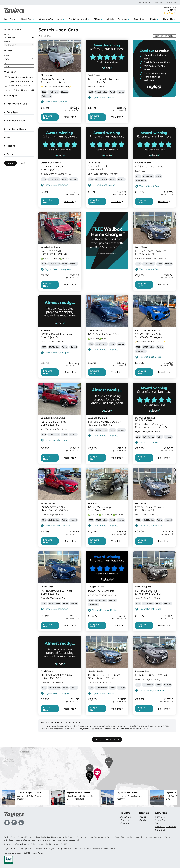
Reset (22, 163)
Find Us (158, 2)
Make (7, 35)
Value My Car (145, 2)
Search (11, 163)
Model (7, 42)
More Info (70, 117)
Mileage (11, 146)
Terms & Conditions (13, 853)
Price (9, 51)
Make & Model (14, 30)
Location (11, 72)
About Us (168, 19)
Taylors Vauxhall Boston (21, 82)
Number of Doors (16, 129)
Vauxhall (144, 820)
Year (9, 137)
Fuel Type (12, 95)
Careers (125, 820)
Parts (153, 19)
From (7, 56)
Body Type (12, 112)
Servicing (139, 19)
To (5, 63)
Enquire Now (48, 117)
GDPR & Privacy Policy (33, 853)
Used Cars (27, 19)
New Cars (10, 19)
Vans (59, 19)
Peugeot (144, 817)
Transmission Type (17, 104)
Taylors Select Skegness (21, 90)
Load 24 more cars (107, 739)
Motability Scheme (117, 19)
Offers (97, 19)
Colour (10, 154)
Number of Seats (16, 121)
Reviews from (170, 10)
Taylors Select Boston (20, 86)
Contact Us (171, 2)
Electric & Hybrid (78, 19)
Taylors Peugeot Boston (21, 77)
